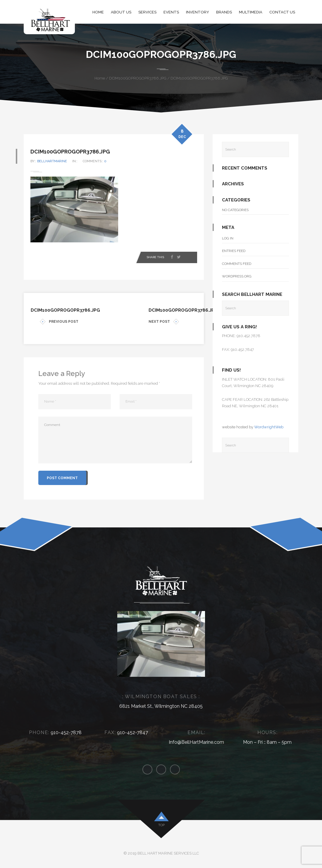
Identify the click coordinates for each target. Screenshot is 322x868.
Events (171, 12)
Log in (228, 238)
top (161, 825)
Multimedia (251, 12)
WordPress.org (237, 276)
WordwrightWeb (269, 427)
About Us (121, 12)
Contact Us (282, 12)
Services (147, 12)
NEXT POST (164, 322)
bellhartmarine (60, 161)
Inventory (198, 12)
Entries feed (234, 251)
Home (98, 12)
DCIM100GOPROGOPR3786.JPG (138, 78)
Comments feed (237, 264)
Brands (224, 12)
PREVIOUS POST (59, 322)
